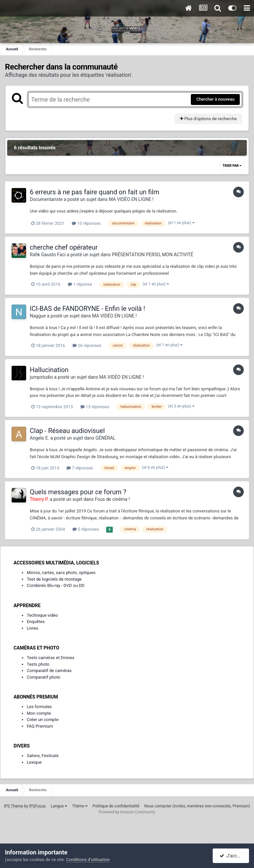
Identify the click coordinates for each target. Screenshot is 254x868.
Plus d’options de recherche (208, 119)
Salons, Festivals (43, 756)
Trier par (232, 166)
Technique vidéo (42, 615)
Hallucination (49, 370)
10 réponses (86, 223)
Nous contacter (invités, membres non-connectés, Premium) (197, 806)
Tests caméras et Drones (51, 658)
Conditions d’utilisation (88, 860)
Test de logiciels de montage (54, 579)
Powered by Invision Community (127, 812)
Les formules (39, 707)
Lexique (34, 762)
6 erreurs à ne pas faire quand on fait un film (94, 192)
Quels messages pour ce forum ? (78, 492)
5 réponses (86, 529)
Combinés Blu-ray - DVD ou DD (56, 585)
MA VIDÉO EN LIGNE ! (131, 199)
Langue (59, 806)
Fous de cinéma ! (112, 499)
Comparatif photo (43, 677)
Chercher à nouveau (215, 99)
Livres (32, 628)
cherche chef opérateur (64, 247)
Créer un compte (43, 720)
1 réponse (80, 284)
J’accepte (233, 856)
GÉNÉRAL (105, 438)
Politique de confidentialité (116, 806)
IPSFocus (37, 806)
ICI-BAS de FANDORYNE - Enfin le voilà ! (87, 309)
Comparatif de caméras (49, 671)
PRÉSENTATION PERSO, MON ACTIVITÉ (152, 255)
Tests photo (38, 664)
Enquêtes (36, 622)
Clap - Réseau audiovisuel (67, 431)
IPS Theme (14, 806)
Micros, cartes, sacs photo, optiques (61, 573)
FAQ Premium (40, 726)
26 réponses (87, 345)
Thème (80, 806)
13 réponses (95, 407)
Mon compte (39, 713)
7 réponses (80, 468)
